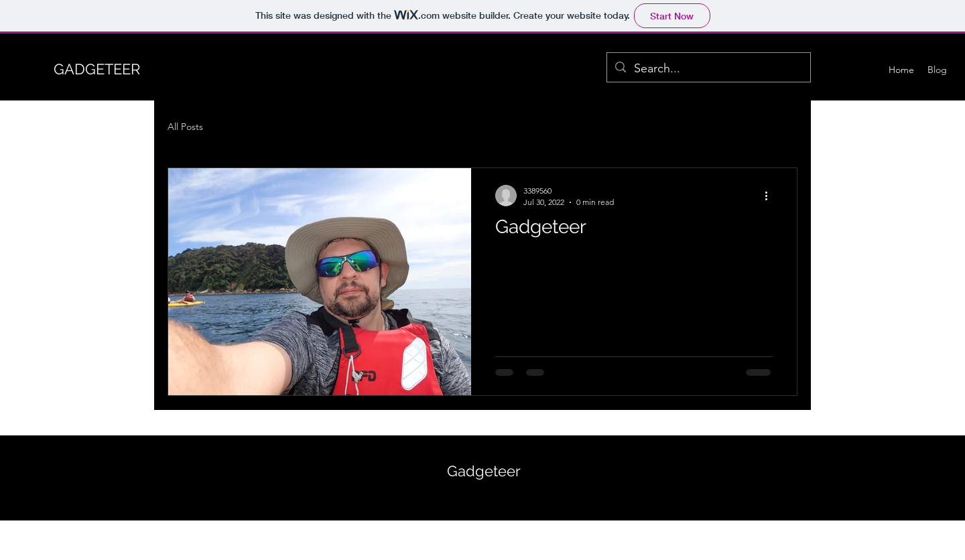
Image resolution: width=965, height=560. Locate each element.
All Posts (185, 127)
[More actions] (771, 196)
